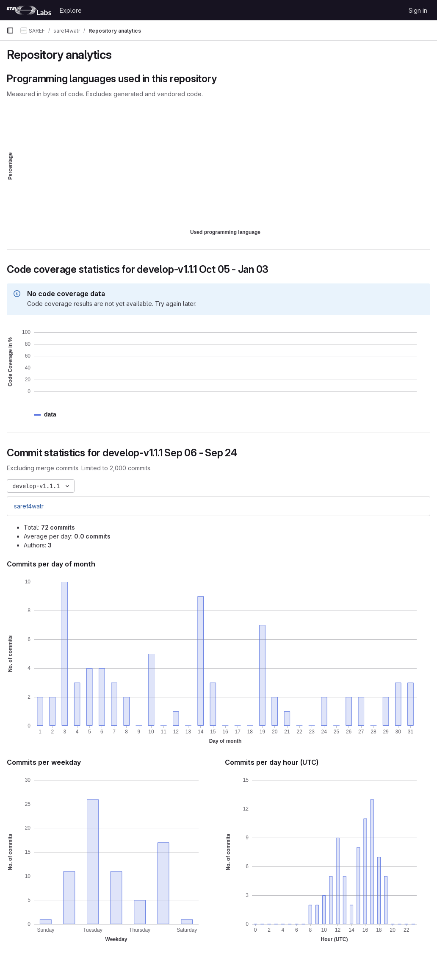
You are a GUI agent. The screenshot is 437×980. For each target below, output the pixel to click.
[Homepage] (29, 10)
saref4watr (29, 506)
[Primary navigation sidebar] (10, 31)
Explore (71, 10)
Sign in (418, 10)
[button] (50, 415)
